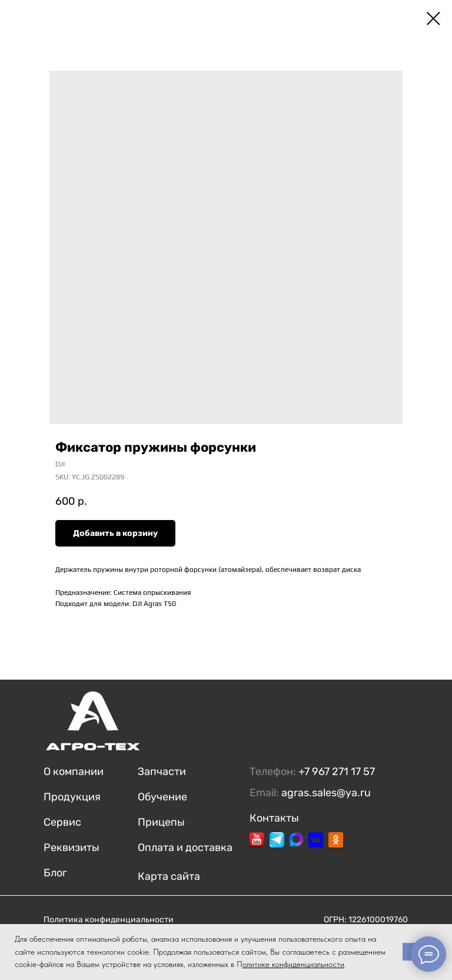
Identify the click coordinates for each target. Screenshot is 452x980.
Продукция (72, 797)
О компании (74, 772)
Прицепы (161, 822)
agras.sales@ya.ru (326, 793)
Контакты (274, 818)
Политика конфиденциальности (109, 920)
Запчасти (162, 772)
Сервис (62, 822)
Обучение (162, 797)
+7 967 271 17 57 (337, 772)
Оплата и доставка (185, 847)
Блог (55, 873)
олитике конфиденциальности (293, 964)
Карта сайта (169, 876)
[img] (257, 840)
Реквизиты (72, 847)
